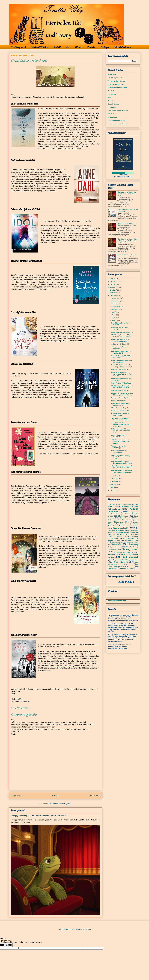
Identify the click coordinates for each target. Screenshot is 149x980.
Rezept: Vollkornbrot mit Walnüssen (121, 414)
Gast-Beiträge (113, 104)
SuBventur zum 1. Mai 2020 (120, 328)
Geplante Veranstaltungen (118, 111)
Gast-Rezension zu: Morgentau (119, 451)
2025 (113, 282)
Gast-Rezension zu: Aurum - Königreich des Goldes (122, 471)
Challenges (105, 47)
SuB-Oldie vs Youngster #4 (122, 332)
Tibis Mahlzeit (121, 562)
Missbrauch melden (117, 601)
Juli (113, 312)
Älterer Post (95, 796)
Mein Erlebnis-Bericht (128, 532)
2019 (113, 485)
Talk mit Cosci (113, 550)
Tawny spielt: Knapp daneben (119, 348)
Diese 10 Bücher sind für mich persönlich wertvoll (122, 366)
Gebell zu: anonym (118, 401)
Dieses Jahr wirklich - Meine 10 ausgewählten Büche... (122, 394)
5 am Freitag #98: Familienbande (118, 436)
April (114, 321)
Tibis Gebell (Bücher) (40, 47)
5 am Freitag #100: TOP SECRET (121, 357)
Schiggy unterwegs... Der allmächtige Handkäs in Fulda (127, 194)
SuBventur (117, 547)
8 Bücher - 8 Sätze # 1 (120, 411)
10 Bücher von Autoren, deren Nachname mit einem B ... (121, 441)
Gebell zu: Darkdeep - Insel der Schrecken (122, 361)
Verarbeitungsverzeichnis (117, 124)
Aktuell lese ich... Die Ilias (127, 255)
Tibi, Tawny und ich (19, 47)
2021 (113, 293)
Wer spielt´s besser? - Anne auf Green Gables (121, 419)
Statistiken (91, 47)
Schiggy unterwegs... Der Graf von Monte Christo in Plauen (38, 816)
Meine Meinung (115, 537)
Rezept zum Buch (132, 542)
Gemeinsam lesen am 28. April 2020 (121, 352)
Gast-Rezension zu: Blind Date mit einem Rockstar (122, 462)
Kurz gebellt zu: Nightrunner (122, 398)
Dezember (116, 298)
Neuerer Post (16, 796)
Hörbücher (112, 94)
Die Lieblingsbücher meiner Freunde (122, 379)
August (115, 309)
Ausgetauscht (134, 512)
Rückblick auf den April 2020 (120, 324)
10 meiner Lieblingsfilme (121, 408)
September (116, 307)
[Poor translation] (9, 945)
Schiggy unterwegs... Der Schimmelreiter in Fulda (127, 224)
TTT (128, 546)
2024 (113, 284)
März (114, 476)
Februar (115, 479)
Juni (114, 315)
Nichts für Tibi (114, 540)
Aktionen (78, 47)
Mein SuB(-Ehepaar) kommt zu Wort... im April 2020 (122, 374)
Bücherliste (25, 702)
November (116, 301)
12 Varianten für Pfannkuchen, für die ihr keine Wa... (121, 424)
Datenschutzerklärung (122, 47)
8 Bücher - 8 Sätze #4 (120, 344)
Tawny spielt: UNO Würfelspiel (118, 447)
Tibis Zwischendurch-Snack (123, 565)
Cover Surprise (126, 518)
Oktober (115, 304)
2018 (113, 488)
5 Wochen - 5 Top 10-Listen (119, 504)
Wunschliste (113, 568)
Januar (115, 481)
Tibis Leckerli (130, 557)
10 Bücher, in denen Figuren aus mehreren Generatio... (122, 336)
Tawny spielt (131, 549)
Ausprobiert (115, 514)
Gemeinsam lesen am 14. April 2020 (121, 404)
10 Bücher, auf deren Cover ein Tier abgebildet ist (122, 387)
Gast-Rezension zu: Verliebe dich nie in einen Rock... (122, 467)
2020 (113, 296)
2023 (113, 287)
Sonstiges (134, 544)
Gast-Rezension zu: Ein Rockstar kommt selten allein (121, 457)
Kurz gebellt (121, 528)
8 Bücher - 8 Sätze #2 (120, 390)
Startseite (56, 796)
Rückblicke (116, 544)
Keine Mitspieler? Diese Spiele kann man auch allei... (121, 431)
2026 (113, 279)
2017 (113, 490)
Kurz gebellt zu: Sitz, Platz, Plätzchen (128, 210)
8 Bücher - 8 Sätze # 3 (120, 369)
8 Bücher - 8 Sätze (130, 507)
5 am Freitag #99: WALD (121, 383)
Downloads (112, 117)
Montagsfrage (129, 538)
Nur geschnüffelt (132, 540)
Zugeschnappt (128, 568)
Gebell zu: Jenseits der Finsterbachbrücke (120, 340)
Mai (113, 318)
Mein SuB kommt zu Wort (124, 535)
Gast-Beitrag (124, 524)
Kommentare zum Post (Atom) (60, 804)
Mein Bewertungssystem (117, 88)
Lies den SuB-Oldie (116, 531)
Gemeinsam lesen (130, 526)
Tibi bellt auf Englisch (124, 552)
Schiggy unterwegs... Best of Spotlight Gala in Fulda (128, 240)
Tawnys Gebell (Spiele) (117, 81)
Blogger (88, 929)
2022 (113, 290)
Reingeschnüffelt (117, 542)
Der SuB (57, 47)
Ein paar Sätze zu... (123, 521)
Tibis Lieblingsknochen (128, 560)
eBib (68, 47)
